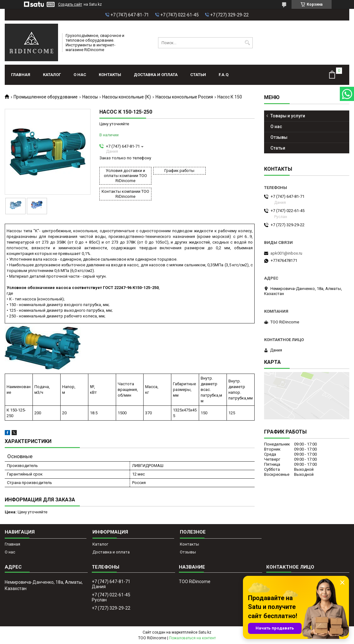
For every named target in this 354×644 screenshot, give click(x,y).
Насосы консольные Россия (184, 97)
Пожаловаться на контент (192, 638)
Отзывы (279, 137)
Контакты (110, 75)
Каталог (52, 75)
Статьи (198, 75)
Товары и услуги (288, 116)
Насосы (90, 97)
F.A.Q (224, 75)
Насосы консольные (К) (127, 97)
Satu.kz (205, 632)
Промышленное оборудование (46, 97)
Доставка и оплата (156, 75)
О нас (80, 75)
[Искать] (247, 43)
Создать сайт (70, 4)
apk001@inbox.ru (286, 253)
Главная (21, 75)
